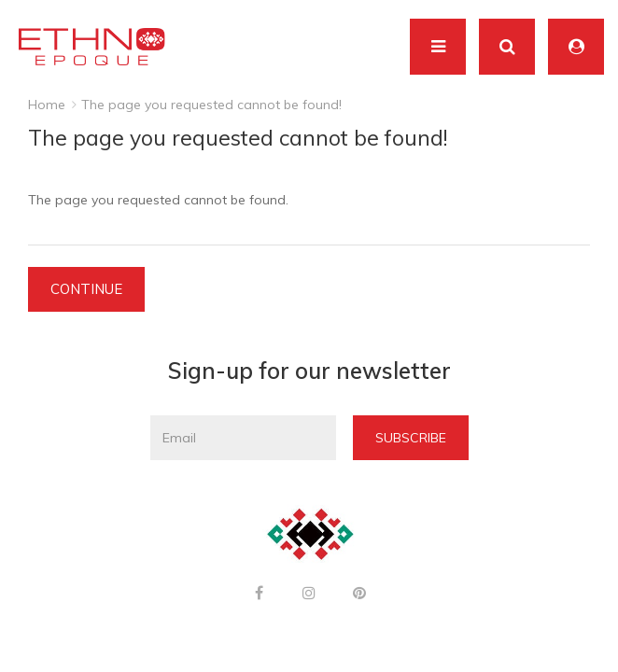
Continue (86, 289)
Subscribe (411, 438)
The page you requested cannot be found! (211, 105)
